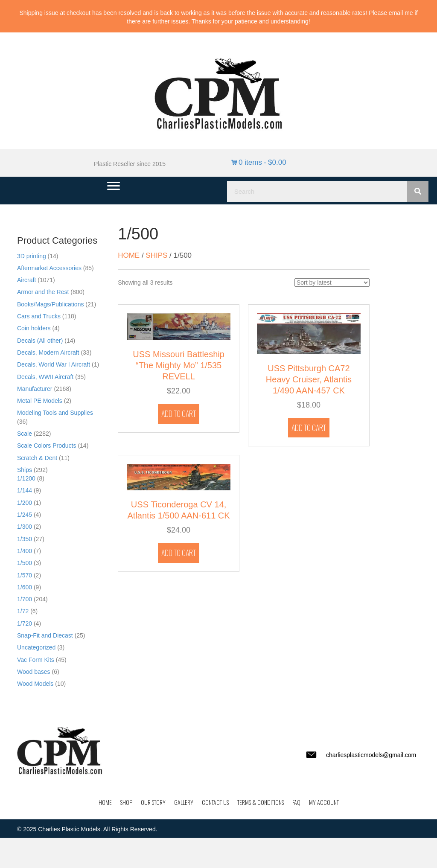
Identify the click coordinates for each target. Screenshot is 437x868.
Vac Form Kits (36, 660)
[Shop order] (332, 283)
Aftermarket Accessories (49, 268)
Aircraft (26, 280)
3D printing (32, 256)
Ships (25, 470)
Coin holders (34, 328)
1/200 (25, 503)
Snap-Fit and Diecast (45, 635)
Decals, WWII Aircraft (45, 377)
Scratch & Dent (37, 458)
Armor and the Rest (43, 292)
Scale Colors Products (47, 446)
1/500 (25, 563)
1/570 (25, 575)
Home (129, 255)
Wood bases (34, 672)
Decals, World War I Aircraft (54, 364)
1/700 (25, 599)
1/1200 (26, 478)
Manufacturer (35, 389)
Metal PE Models (40, 401)
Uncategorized (36, 647)
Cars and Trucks (39, 316)
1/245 (25, 515)
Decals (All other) (40, 341)
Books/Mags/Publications (50, 304)
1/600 (25, 587)
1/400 (25, 551)
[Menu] (114, 186)
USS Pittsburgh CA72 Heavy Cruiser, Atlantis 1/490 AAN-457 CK (309, 379)
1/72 (23, 611)
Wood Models (35, 684)
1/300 (25, 527)
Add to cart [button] (179, 414)
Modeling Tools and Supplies (55, 413)
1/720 (25, 623)
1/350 (25, 539)
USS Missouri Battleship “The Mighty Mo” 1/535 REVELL (179, 365)
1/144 (25, 490)
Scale (25, 434)
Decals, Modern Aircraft (48, 352)
